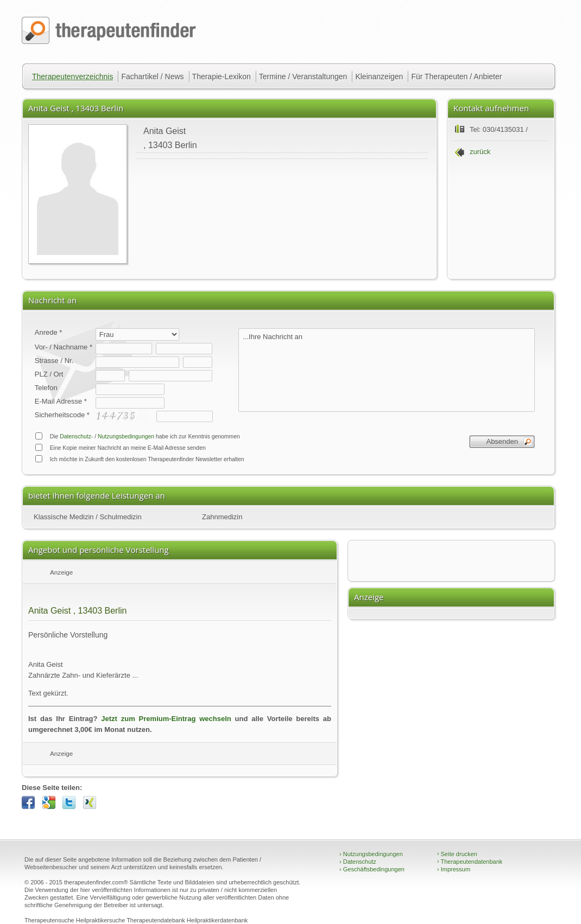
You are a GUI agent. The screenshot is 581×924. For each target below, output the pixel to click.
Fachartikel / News (152, 77)
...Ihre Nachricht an (387, 370)
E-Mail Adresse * (61, 401)
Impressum (454, 869)
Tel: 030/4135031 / (499, 129)
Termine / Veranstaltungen (303, 77)
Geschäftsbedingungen (372, 869)
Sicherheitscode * (62, 415)
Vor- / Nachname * (64, 347)
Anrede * (49, 332)
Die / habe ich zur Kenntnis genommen (137, 436)
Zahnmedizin (222, 517)
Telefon (46, 388)
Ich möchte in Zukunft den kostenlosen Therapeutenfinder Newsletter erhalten (140, 459)
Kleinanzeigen (379, 77)
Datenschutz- (76, 436)
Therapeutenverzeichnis (72, 77)
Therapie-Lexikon (222, 77)
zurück (480, 152)
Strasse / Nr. (54, 361)
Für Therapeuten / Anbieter (456, 77)
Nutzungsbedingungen (126, 436)
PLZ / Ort (49, 374)
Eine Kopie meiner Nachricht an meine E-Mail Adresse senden (120, 447)
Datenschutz (358, 862)
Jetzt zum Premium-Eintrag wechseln (166, 719)
